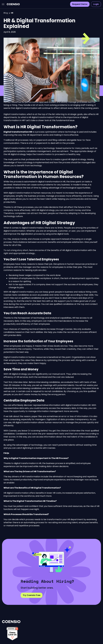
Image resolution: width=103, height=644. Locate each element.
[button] (3, 4)
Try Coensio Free (32, 595)
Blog (6, 13)
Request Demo (80, 4)
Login (96, 4)
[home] (13, 4)
